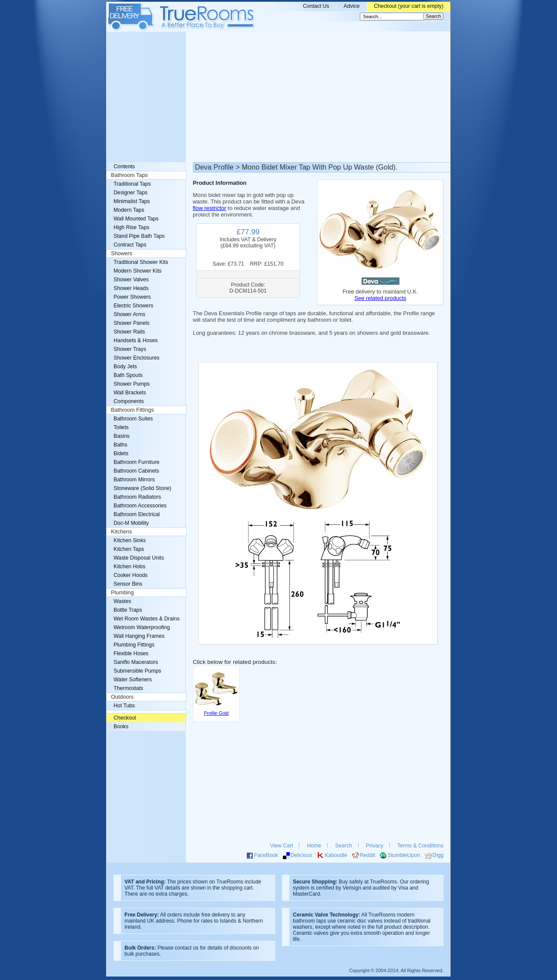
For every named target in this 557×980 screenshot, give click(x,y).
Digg (438, 855)
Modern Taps (129, 210)
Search (344, 846)
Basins (122, 436)
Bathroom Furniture (136, 462)
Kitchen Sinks (130, 540)
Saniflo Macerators (136, 662)
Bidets (121, 453)
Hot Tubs (124, 706)
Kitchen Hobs (129, 567)
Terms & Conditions (420, 846)
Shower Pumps (132, 384)
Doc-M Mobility (131, 523)
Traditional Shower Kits (141, 262)
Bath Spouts (128, 375)
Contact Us (316, 6)
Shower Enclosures (136, 358)
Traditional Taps (132, 184)
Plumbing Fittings (134, 645)
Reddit (367, 855)
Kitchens (121, 532)
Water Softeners (133, 680)
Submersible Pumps (137, 671)
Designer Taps (131, 193)
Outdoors (122, 697)
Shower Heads (131, 288)
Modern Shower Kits (138, 271)
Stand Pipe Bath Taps (139, 236)
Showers (122, 253)
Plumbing (122, 593)
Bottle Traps (128, 610)
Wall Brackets (130, 393)
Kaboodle (336, 855)
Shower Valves (131, 280)
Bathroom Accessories (140, 506)
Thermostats (128, 688)
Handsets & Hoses (136, 340)
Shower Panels (131, 323)
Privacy (375, 846)
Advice (351, 6)
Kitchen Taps (129, 549)
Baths (120, 445)
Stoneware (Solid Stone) (143, 488)
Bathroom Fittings (133, 410)
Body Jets (125, 367)
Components (129, 401)
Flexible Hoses (131, 653)
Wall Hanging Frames (139, 636)
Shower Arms (129, 314)
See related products (380, 298)
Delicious (302, 855)
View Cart (282, 846)
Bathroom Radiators (137, 497)
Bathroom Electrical (137, 514)
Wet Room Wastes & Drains (147, 619)
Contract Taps (130, 245)
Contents (124, 167)
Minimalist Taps (132, 201)
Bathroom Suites (133, 419)
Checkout (125, 718)
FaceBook (266, 855)
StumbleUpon (404, 855)
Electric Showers (133, 306)
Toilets (121, 427)
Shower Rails (129, 332)
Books (121, 727)
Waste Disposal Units (139, 558)
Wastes (122, 601)
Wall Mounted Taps (136, 219)
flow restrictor (210, 208)
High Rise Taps (131, 227)
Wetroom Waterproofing (142, 627)
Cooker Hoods (131, 575)
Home (314, 846)
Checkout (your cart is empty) (409, 6)
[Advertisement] (278, 97)
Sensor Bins (128, 584)
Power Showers (132, 297)
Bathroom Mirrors (134, 480)
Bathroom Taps (129, 175)
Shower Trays (130, 349)
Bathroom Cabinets (136, 471)
